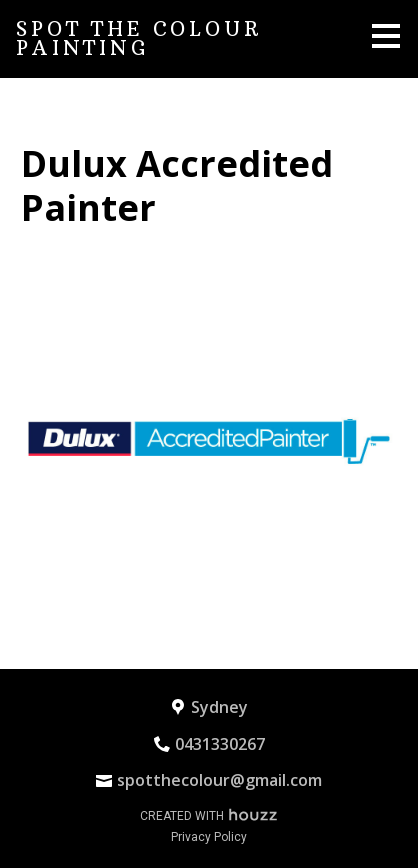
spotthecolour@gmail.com (219, 780)
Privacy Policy (209, 837)
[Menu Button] (386, 36)
